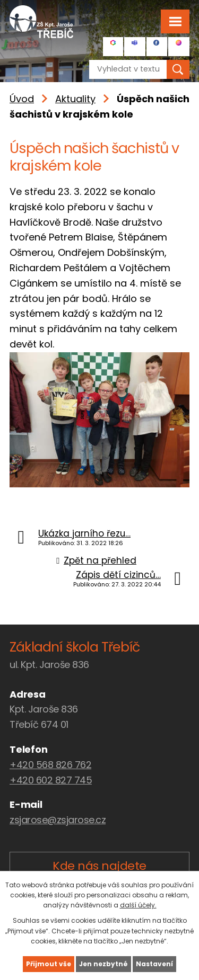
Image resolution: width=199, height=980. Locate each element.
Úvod (22, 99)
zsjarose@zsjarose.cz (58, 820)
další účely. (138, 905)
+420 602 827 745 (51, 780)
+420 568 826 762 (50, 765)
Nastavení (154, 964)
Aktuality (75, 99)
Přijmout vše (49, 964)
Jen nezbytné (103, 964)
